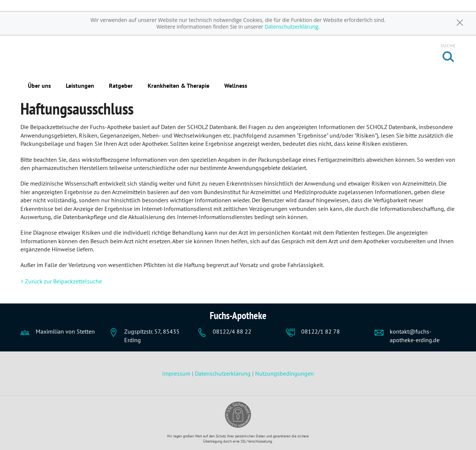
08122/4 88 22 (232, 331)
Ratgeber (121, 86)
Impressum (177, 373)
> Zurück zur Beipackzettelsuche (61, 281)
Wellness (236, 86)
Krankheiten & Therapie (178, 86)
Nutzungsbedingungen (284, 373)
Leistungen (80, 86)
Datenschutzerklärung (291, 27)
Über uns (39, 86)
